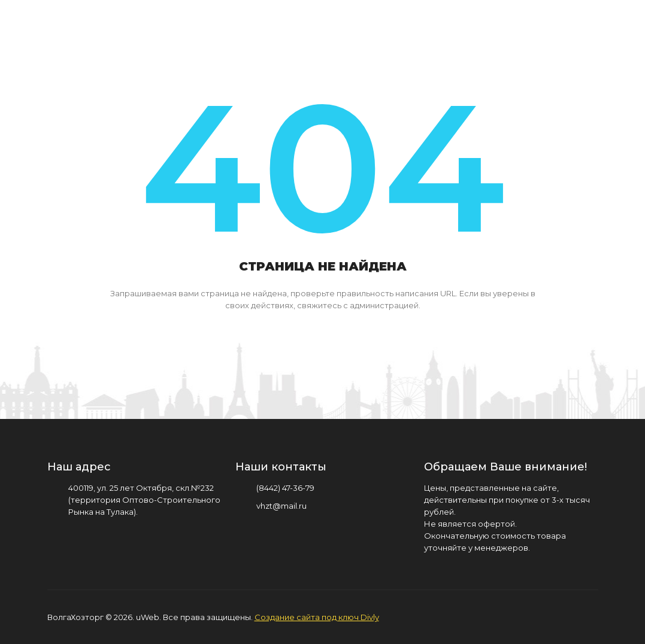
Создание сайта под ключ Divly (317, 617)
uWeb (148, 617)
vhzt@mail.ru (281, 506)
